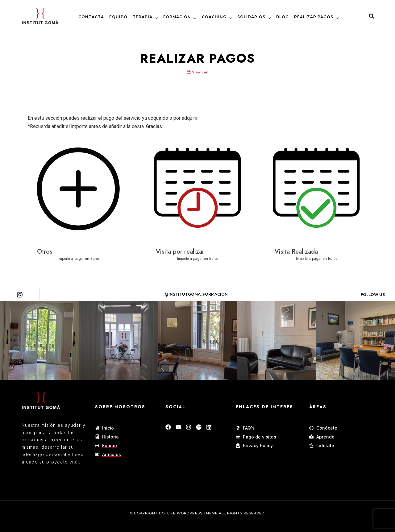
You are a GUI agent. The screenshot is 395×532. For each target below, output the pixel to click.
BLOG (283, 17)
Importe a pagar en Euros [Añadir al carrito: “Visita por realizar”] (198, 259)
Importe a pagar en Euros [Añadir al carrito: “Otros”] (79, 259)
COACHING (214, 17)
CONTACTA (91, 17)
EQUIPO (118, 17)
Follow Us (373, 295)
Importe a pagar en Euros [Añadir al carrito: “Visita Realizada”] (316, 259)
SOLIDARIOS (251, 17)
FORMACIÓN (177, 17)
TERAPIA (143, 17)
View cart (197, 72)
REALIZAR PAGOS (314, 17)
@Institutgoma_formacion (196, 294)
